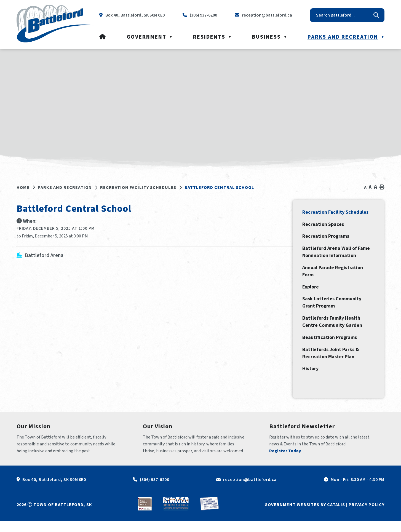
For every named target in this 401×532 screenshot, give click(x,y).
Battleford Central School (219, 188)
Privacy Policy (367, 516)
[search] (343, 15)
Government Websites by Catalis (305, 516)
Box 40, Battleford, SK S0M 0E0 (54, 491)
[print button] (382, 187)
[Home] (103, 37)
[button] (376, 15)
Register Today (285, 462)
